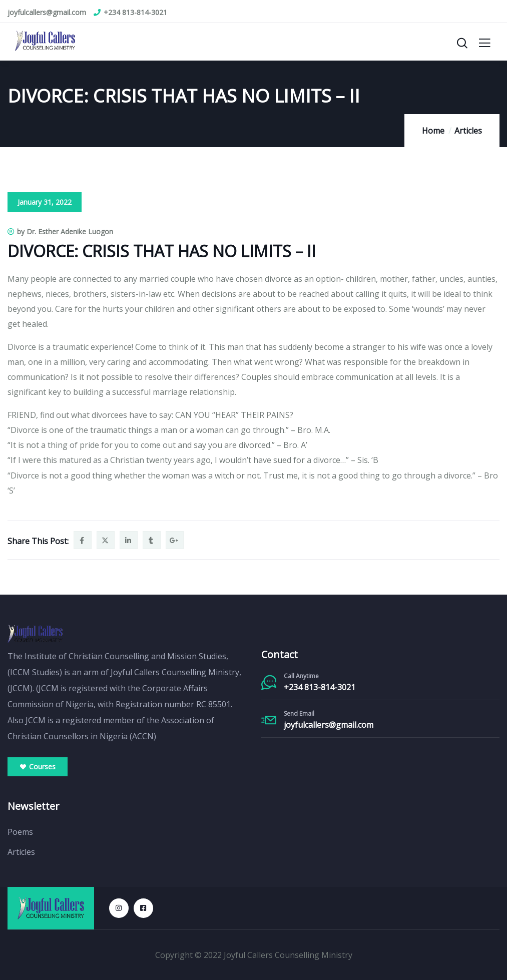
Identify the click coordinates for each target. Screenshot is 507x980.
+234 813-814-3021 (320, 687)
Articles (468, 131)
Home (433, 131)
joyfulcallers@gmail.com (329, 725)
